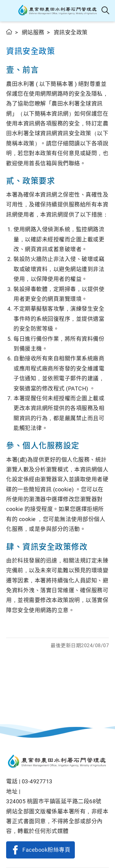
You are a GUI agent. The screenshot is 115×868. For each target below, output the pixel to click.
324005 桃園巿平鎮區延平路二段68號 (54, 801)
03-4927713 (37, 781)
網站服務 (33, 32)
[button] (10, 11)
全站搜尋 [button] (106, 11)
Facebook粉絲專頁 (46, 850)
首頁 (9, 32)
